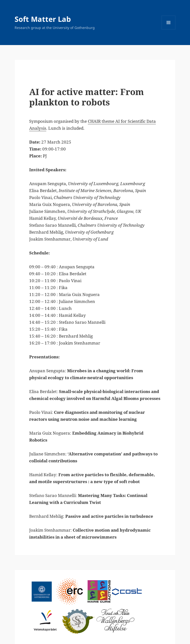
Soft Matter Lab (43, 19)
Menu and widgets (169, 29)
